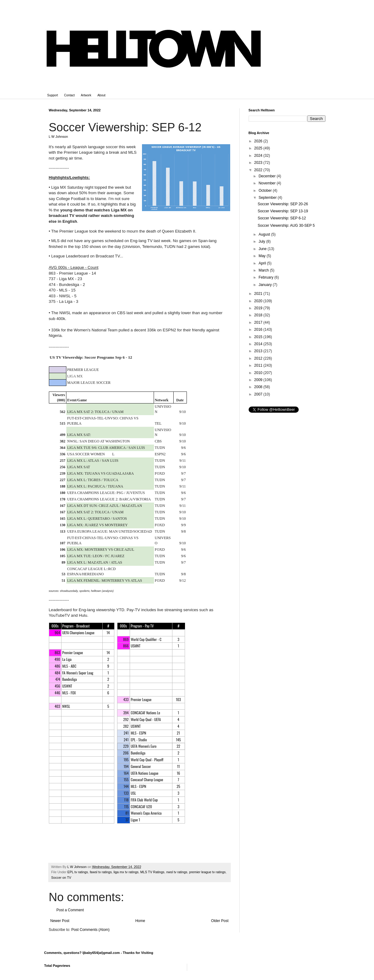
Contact (69, 95)
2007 (259, 394)
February (266, 277)
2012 (259, 358)
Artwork (86, 95)
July (262, 241)
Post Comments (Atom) (91, 930)
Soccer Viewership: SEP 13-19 (283, 211)
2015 (259, 337)
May (262, 256)
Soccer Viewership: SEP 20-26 (283, 204)
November (268, 183)
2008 (259, 387)
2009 (259, 380)
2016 (259, 330)
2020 (259, 301)
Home (140, 921)
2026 (259, 141)
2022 (259, 170)
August (265, 234)
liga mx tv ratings (126, 872)
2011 (259, 365)
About (101, 95)
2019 (259, 308)
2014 (259, 344)
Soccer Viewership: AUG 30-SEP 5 (286, 226)
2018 (259, 315)
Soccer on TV (61, 878)
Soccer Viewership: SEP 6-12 (282, 218)
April (263, 263)
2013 (259, 351)
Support (53, 95)
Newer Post (60, 921)
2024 (259, 156)
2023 (259, 163)
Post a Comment (70, 910)
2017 (259, 322)
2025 (259, 148)
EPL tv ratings (78, 872)
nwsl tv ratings (177, 872)
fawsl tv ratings (101, 872)
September (268, 198)
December (268, 176)
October (266, 191)
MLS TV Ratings (152, 872)
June (263, 249)
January (266, 285)
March (264, 270)
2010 (259, 373)
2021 (259, 294)
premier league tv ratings (207, 872)
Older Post (220, 921)
